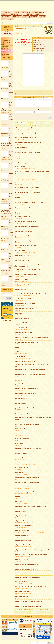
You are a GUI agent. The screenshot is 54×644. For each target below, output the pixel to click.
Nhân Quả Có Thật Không (21, 453)
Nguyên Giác (4, 80)
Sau (40, 26)
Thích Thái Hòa (18, 431)
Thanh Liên (28, 494)
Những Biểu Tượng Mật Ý (21, 516)
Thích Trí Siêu (18, 199)
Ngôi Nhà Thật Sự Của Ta (21, 328)
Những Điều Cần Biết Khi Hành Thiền (24, 526)
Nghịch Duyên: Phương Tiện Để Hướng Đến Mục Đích (28, 270)
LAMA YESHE (26, 130)
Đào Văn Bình (18, 455)
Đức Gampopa (18, 542)
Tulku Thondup (23, 164)
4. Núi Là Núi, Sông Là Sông (41, 47)
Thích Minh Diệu (18, 508)
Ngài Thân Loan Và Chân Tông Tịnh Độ (24, 207)
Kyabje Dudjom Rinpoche (27, 556)
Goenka (16, 233)
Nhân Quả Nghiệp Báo (20, 458)
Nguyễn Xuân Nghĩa (19, 426)
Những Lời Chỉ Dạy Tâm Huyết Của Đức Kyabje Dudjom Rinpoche (31, 555)
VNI (51, 97)
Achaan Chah (18, 281)
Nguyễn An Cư (18, 228)
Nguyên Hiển (18, 479)
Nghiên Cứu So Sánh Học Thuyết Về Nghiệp (26, 274)
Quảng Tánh (4, 191)
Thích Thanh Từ (18, 381)
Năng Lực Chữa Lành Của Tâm (22, 162)
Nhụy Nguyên (18, 247)
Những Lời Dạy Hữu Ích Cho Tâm (23, 572)
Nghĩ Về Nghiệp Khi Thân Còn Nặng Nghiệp (25, 246)
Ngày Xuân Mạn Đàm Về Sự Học (23, 217)
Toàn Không (17, 291)
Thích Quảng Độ (18, 421)
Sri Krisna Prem (29, 262)
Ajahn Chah (17, 330)
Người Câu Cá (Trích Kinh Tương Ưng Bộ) (25, 361)
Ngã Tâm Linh (18, 197)
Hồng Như (25, 474)
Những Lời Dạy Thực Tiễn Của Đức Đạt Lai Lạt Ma (27, 577)
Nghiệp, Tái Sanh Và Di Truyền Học (23, 323)
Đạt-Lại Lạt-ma (25, 489)
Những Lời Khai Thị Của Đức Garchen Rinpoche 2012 (28, 606)
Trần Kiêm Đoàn (18, 436)
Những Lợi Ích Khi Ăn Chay (21, 597)
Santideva (24, 479)
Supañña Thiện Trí (29, 359)
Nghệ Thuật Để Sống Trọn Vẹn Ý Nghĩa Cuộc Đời (27, 226)
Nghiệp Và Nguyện (19, 313)
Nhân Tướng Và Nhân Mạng (21, 468)
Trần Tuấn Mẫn (5, 274)
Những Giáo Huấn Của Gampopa (23, 540)
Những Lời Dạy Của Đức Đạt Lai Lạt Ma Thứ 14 (26, 569)
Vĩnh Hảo (3, 69)
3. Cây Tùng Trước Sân (40, 45)
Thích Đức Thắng (19, 154)
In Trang (15, 94)
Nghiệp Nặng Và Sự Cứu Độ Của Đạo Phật (25, 303)
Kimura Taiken (26, 421)
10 (43, 123)
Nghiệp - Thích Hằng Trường (22, 284)
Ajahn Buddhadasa (19, 359)
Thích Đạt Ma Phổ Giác (20, 320)
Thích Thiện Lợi (5, 251)
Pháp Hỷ (30, 584)
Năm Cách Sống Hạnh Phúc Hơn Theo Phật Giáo (27, 133)
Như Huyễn (17, 497)
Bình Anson (17, 527)
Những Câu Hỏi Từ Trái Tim (21, 521)
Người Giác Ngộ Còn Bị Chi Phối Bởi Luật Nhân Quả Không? (30, 369)
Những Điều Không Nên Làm (22, 531)
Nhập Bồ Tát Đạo (19, 473)
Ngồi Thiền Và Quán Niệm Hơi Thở (23, 332)
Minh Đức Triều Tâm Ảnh (20, 460)
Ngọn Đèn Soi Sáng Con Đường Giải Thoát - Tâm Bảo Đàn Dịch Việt (31, 338)
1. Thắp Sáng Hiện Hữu (40, 41)
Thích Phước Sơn (19, 301)
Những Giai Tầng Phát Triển (22, 535)
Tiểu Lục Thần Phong (6, 262)
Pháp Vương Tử (5, 240)
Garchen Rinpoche (25, 566)
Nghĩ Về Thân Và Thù (20, 251)
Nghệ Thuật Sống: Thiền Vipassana (23, 231)
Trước (36, 26)
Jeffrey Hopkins (31, 168)
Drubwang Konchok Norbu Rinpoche (28, 484)
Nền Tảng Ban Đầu (19, 183)
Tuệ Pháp (17, 164)
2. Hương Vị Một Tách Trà (40, 43)
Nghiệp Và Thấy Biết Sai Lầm (22, 318)
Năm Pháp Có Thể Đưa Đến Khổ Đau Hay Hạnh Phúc (28, 152)
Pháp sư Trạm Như (6, 100)
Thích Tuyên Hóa (19, 149)
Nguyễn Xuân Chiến (19, 305)
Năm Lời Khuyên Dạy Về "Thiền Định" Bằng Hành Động (28, 143)
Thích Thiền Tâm (19, 243)
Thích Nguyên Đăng (19, 276)
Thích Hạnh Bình (19, 310)
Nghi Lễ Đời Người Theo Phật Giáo (23, 236)
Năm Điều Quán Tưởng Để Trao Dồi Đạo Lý (25, 138)
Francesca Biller (29, 135)
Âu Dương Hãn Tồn (35, 421)
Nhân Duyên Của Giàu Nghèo (22, 439)
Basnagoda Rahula (30, 532)
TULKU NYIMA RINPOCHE (21, 603)
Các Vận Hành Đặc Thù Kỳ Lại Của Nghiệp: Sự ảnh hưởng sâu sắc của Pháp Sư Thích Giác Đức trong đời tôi (7, 210)
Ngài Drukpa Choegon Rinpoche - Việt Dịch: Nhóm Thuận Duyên (31, 202)
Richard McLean (23, 354)
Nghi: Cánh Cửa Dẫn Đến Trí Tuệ (23, 260)
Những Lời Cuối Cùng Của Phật (22, 560)
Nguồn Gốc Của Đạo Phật (21, 398)
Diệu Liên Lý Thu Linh (20, 135)
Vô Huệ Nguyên (18, 130)
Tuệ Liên (17, 209)
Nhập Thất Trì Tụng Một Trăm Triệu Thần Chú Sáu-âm (28, 482)
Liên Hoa (17, 484)
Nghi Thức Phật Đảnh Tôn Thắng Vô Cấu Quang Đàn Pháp (29, 241)
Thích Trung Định (5, 201)
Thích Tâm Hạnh (18, 185)
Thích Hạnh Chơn (19, 218)
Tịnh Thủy (4, 149)
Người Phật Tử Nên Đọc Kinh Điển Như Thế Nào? (27, 389)
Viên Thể (17, 354)
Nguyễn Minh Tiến (19, 390)
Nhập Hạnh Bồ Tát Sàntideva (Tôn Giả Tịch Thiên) (27, 477)
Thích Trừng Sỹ (5, 218)
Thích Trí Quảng (18, 238)
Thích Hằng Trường (19, 286)
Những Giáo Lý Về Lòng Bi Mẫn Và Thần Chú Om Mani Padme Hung (32, 545)
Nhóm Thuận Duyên (19, 204)
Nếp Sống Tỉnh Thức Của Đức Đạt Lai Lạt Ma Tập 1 (27, 188)
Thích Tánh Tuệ (5, 90)
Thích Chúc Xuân (5, 228)
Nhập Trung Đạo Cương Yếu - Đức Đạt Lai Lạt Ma (27, 487)
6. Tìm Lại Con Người (39, 51)
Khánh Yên (24, 281)
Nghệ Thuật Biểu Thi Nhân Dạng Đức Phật (25, 222)
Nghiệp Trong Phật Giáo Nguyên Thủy (24, 309)
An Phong (17, 552)
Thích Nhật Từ (18, 159)
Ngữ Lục (17, 347)
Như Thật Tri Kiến (19, 502)
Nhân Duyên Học (19, 444)
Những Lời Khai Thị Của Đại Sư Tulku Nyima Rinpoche (28, 601)
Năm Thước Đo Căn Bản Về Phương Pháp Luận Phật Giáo (29, 157)
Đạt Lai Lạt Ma (23, 168)
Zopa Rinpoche (24, 589)
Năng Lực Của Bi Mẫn (20, 167)
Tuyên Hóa (17, 349)
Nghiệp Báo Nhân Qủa (20, 289)
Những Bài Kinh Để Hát (20, 511)
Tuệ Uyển (17, 168)
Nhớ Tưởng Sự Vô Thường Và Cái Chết (24, 492)
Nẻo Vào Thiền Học (43, 38)
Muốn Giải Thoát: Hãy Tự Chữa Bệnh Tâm (25, 128)
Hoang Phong (18, 144)
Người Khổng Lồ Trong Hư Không (23, 384)
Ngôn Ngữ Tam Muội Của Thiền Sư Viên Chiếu (26, 342)
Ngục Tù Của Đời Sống (20, 357)
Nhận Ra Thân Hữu (19, 463)
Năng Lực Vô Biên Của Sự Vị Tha (23, 178)
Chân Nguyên (18, 489)
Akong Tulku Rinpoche (27, 228)
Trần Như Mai (18, 325)
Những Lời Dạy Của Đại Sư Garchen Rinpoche (26, 564)
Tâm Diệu (4, 171)
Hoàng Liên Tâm (18, 376)
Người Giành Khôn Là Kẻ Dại (22, 379)
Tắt (43, 97)
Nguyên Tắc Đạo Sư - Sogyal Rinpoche (24, 413)
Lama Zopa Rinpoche (20, 175)
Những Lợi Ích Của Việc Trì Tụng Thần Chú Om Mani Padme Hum (31, 587)
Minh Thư (17, 598)
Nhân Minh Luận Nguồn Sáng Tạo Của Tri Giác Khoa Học (29, 448)
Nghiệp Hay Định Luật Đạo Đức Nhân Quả (25, 299)
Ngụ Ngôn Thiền (19, 352)
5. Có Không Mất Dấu (39, 49)
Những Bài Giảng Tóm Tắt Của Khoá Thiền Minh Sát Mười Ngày (30, 506)
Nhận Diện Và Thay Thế (20, 429)
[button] (7, 12)
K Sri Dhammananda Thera (21, 584)
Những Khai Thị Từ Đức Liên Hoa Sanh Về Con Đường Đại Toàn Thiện (32, 550)
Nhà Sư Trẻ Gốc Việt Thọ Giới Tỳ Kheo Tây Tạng (27, 424)
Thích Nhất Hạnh (19, 33)
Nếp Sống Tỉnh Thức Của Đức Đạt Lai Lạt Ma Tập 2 (27, 193)
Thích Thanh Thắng (19, 257)
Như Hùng (17, 344)
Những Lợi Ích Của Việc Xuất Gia (23, 591)
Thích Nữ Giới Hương (20, 189)
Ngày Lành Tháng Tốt (20, 212)
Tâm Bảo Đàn (18, 339)
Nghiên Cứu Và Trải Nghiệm (22, 280)
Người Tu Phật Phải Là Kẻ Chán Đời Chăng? (26, 394)
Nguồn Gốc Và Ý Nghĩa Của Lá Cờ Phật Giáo (26, 408)
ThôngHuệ (17, 498)
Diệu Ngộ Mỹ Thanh (40, 532)
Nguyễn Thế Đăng (6, 112)
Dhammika (23, 527)
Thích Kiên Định (18, 450)
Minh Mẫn (17, 518)
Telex (47, 97)
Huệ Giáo (17, 272)
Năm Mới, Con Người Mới (21, 147)
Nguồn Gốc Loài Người (20, 403)
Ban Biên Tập (18, 371)
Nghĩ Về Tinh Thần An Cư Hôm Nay (23, 255)
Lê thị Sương (24, 330)
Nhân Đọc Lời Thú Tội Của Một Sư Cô (24, 434)
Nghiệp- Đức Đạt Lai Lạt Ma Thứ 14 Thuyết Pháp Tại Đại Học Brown (31, 294)
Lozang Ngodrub (26, 296)
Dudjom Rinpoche (25, 574)
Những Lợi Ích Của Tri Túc (21, 582)
